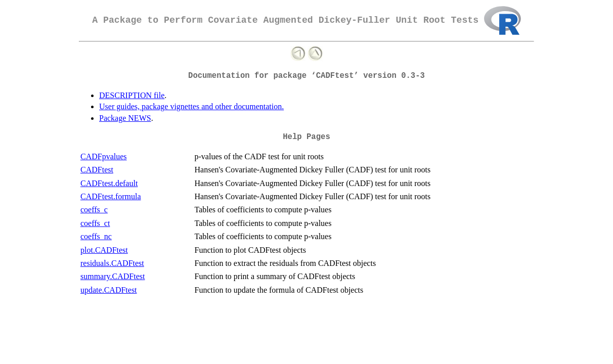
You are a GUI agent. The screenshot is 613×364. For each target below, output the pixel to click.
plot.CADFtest (104, 250)
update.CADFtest (109, 290)
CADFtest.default (109, 183)
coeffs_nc (96, 236)
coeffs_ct (95, 223)
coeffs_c (94, 210)
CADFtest (97, 170)
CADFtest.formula (111, 196)
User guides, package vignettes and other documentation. (191, 106)
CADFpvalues (104, 156)
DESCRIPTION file (132, 95)
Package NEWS (125, 118)
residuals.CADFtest (112, 263)
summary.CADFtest (113, 276)
